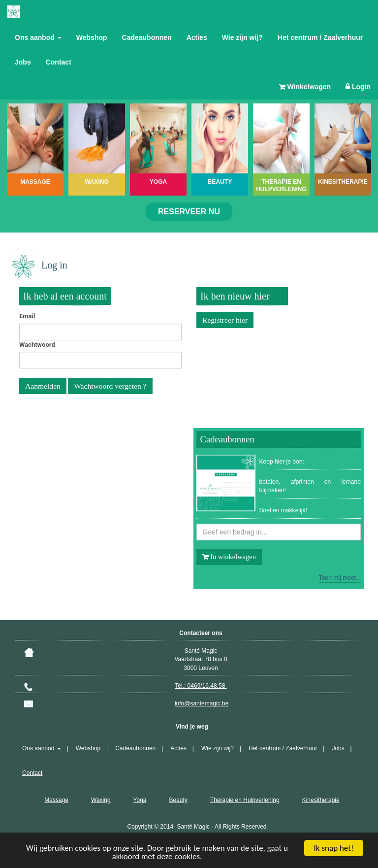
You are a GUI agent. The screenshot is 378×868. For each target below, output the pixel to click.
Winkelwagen (305, 87)
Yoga (140, 800)
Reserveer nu (189, 212)
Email (27, 316)
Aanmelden (43, 386)
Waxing (101, 800)
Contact (59, 62)
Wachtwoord (37, 345)
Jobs (23, 62)
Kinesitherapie (321, 800)
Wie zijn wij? (242, 37)
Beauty (178, 800)
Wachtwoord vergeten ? (110, 386)
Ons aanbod (38, 37)
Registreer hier (225, 320)
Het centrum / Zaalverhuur (320, 37)
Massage (56, 800)
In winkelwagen (229, 557)
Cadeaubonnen (147, 37)
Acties (197, 37)
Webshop (92, 37)
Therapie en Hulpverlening (245, 800)
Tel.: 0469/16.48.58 (201, 686)
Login (358, 87)
